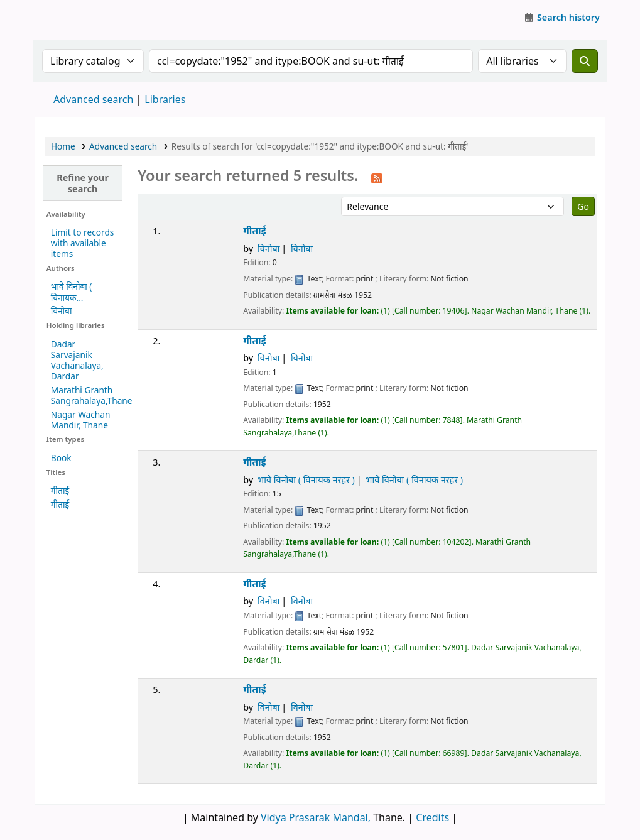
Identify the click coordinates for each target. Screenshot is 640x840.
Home (63, 146)
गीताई (60, 490)
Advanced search (93, 99)
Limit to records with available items (83, 243)
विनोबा (62, 311)
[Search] (585, 61)
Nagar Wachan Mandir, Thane (81, 420)
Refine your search (83, 183)
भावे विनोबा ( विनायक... (72, 292)
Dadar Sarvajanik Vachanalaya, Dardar (77, 360)
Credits (432, 817)
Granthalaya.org (67, 18)
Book (61, 458)
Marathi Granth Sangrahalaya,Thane (92, 395)
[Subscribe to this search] (377, 177)
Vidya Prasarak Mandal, (316, 817)
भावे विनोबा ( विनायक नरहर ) (306, 480)
